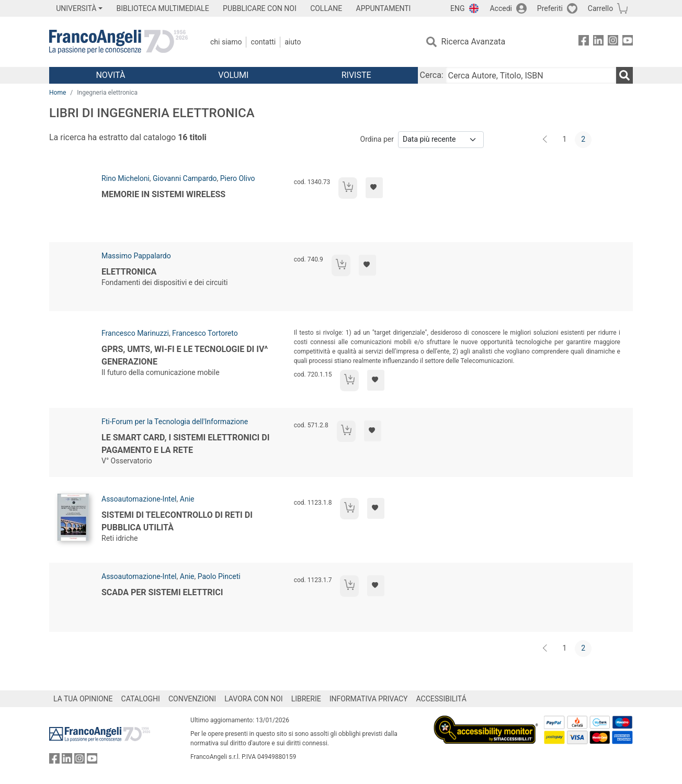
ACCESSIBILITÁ (441, 699)
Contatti (263, 42)
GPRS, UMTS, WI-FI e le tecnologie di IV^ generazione (185, 355)
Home (58, 93)
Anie (187, 499)
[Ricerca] (624, 75)
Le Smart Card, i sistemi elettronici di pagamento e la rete (185, 444)
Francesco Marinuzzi (135, 333)
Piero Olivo (238, 178)
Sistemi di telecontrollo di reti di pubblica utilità (177, 521)
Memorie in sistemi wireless (163, 194)
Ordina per (377, 139)
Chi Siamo (226, 42)
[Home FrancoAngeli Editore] (118, 42)
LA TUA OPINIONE (83, 699)
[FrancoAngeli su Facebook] (584, 42)
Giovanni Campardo (185, 178)
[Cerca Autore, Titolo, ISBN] (531, 75)
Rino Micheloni (126, 178)
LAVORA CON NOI (254, 699)
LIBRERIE (306, 699)
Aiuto (293, 42)
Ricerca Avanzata (474, 42)
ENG (457, 8)
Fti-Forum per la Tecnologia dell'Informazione (175, 422)
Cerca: (432, 75)
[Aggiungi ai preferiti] (374, 188)
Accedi (501, 8)
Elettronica (129, 272)
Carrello (600, 8)
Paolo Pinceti (219, 576)
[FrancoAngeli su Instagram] (613, 42)
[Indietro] (546, 140)
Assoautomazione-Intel (139, 499)
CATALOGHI (141, 699)
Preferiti (550, 8)
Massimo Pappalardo (136, 256)
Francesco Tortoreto (205, 333)
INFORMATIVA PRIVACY (369, 699)
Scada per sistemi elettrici (162, 592)
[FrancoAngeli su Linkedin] (598, 42)
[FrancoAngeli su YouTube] (628, 42)
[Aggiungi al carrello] (348, 188)
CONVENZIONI (192, 699)
